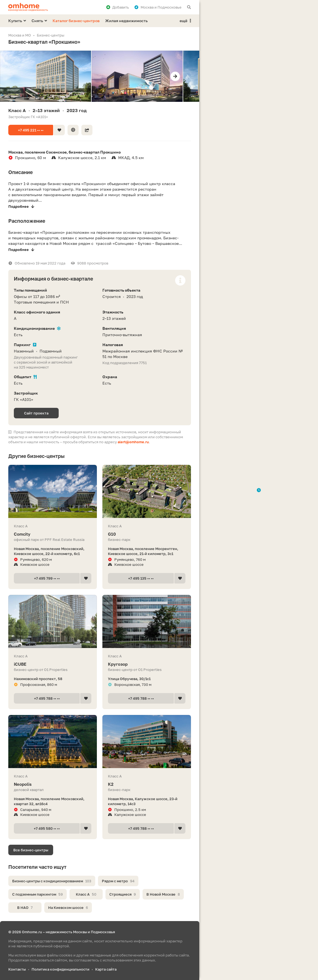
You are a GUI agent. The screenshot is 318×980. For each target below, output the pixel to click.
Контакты (17, 969)
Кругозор (147, 664)
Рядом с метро (118, 881)
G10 (147, 534)
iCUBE (53, 664)
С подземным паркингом (38, 894)
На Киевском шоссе (68, 908)
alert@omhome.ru (133, 442)
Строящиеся (123, 894)
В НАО (25, 908)
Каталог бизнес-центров (76, 21)
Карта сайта (106, 969)
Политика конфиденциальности (60, 969)
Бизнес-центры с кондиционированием (52, 881)
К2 (147, 784)
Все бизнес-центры (31, 850)
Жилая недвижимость (126, 21)
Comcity (53, 534)
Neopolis (53, 784)
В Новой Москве (163, 894)
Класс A (86, 894)
